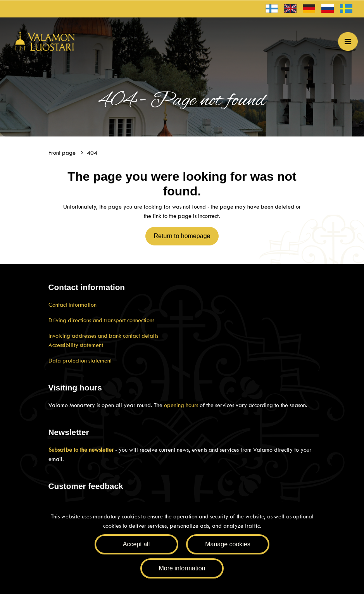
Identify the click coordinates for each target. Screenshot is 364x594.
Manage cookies (228, 544)
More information (182, 568)
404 (92, 153)
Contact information (72, 305)
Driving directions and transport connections (101, 320)
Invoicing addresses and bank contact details (103, 336)
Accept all (136, 544)
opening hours (181, 405)
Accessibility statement (76, 345)
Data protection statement (80, 361)
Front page (63, 153)
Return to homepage (182, 236)
